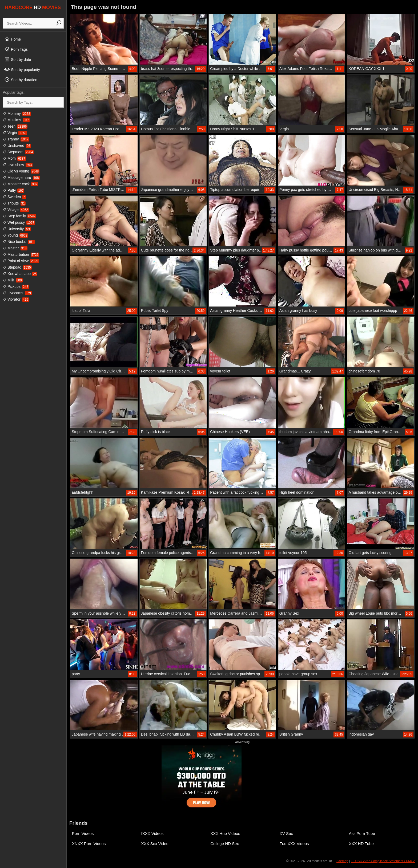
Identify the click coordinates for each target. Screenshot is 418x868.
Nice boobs (19, 242)
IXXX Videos (152, 833)
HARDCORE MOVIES (33, 7)
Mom (14, 158)
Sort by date (17, 59)
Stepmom (18, 152)
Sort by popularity (22, 69)
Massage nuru (21, 178)
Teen (15, 126)
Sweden (14, 197)
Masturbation (21, 254)
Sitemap (342, 861)
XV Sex (286, 833)
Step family (19, 216)
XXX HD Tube (361, 844)
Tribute (14, 203)
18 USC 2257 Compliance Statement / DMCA (383, 861)
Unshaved (17, 146)
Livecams (17, 293)
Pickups (16, 286)
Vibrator (16, 299)
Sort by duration (21, 80)
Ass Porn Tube (362, 833)
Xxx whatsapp (20, 274)
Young (15, 235)
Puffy (13, 190)
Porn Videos (83, 833)
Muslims (16, 120)
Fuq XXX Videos (294, 844)
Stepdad (17, 267)
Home (12, 39)
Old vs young (21, 171)
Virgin (15, 133)
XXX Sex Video (155, 844)
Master (15, 248)
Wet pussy (19, 222)
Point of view (21, 261)
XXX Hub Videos (225, 833)
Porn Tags (16, 49)
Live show (18, 165)
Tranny (16, 139)
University (17, 229)
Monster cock (20, 184)
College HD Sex (225, 844)
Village (16, 210)
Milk (13, 280)
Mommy (17, 113)
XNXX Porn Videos (89, 844)
